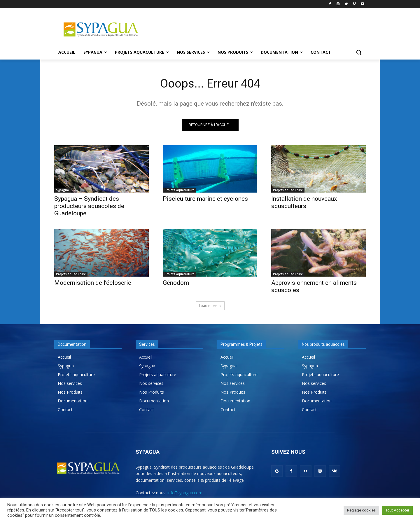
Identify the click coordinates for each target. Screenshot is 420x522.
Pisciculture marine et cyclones (205, 199)
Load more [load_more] (210, 306)
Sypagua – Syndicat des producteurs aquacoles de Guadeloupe (89, 206)
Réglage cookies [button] (361, 510)
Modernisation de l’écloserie (93, 283)
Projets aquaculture (179, 190)
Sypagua (62, 190)
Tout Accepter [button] (397, 510)
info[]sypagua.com (185, 493)
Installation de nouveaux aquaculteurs (304, 202)
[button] (359, 52)
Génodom (176, 283)
